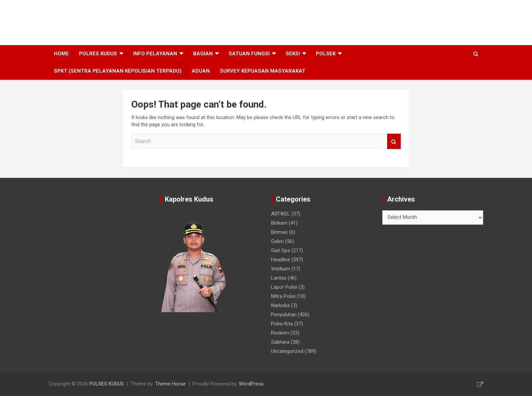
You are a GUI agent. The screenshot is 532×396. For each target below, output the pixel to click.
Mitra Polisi (283, 296)
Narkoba (280, 305)
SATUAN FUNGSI (249, 54)
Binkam (279, 223)
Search (394, 141)
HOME (61, 54)
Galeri (277, 241)
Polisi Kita (282, 324)
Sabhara (280, 342)
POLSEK (326, 54)
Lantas (279, 278)
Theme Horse (170, 384)
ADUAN (201, 71)
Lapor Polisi (284, 287)
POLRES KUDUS (98, 19)
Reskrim (280, 333)
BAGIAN (203, 54)
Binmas (279, 232)
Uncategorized (287, 351)
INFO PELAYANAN (155, 54)
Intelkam (281, 269)
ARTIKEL (281, 214)
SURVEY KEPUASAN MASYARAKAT (263, 71)
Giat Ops (281, 250)
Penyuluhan (284, 315)
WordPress (251, 384)
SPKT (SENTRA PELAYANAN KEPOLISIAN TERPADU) (118, 71)
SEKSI (293, 54)
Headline (281, 260)
